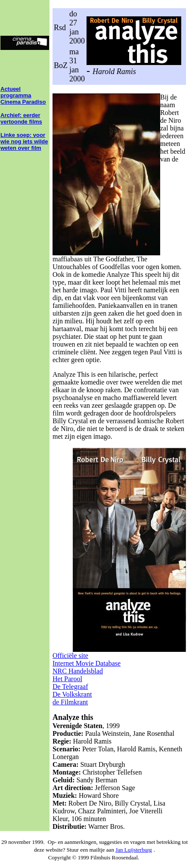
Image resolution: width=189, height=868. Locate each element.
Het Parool (67, 679)
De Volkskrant (72, 694)
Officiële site (70, 656)
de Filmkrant (70, 702)
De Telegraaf (70, 687)
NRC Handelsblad (78, 671)
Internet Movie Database (87, 663)
